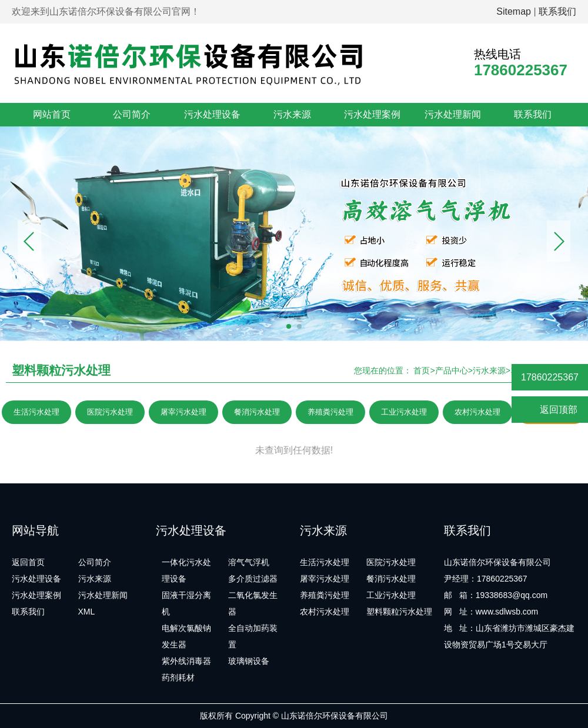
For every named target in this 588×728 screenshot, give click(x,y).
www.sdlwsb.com (507, 612)
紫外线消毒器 (186, 661)
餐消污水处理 (257, 412)
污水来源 (292, 114)
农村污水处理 (477, 412)
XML (87, 612)
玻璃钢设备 (249, 661)
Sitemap (514, 11)
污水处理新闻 (453, 114)
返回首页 (28, 562)
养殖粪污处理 (330, 412)
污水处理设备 (212, 114)
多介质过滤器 (253, 579)
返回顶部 (550, 410)
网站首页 (52, 114)
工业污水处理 (404, 412)
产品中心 (452, 370)
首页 (422, 370)
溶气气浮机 (249, 562)
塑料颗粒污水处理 (399, 612)
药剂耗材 (178, 677)
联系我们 (557, 11)
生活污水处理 (36, 412)
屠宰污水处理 (183, 412)
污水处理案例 (372, 114)
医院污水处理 (110, 412)
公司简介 (132, 114)
